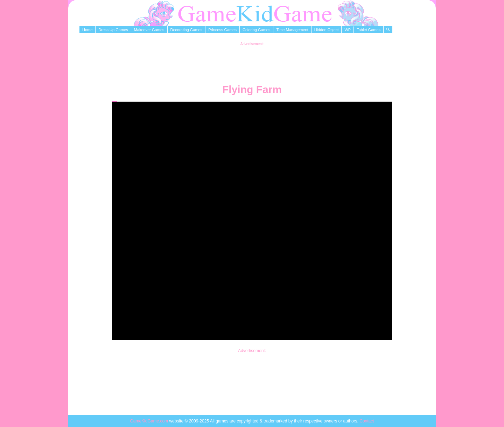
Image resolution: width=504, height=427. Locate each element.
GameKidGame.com (149, 421)
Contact (367, 421)
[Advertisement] (252, 62)
